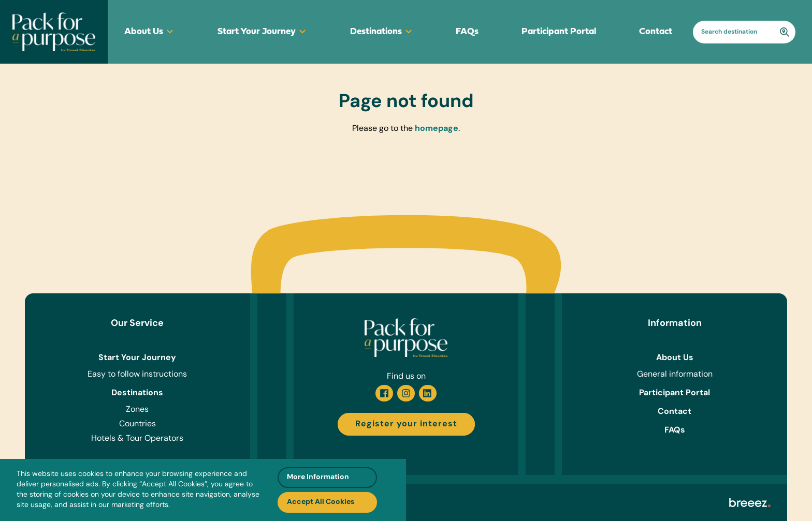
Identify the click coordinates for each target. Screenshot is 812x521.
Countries (137, 424)
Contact (656, 32)
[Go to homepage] (54, 32)
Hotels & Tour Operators (137, 439)
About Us (149, 32)
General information (675, 375)
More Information (318, 477)
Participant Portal (559, 32)
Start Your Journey (262, 32)
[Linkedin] (428, 393)
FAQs (467, 32)
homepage (437, 129)
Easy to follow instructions (137, 375)
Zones (137, 410)
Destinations (382, 32)
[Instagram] (406, 393)
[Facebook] (384, 393)
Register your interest (406, 424)
